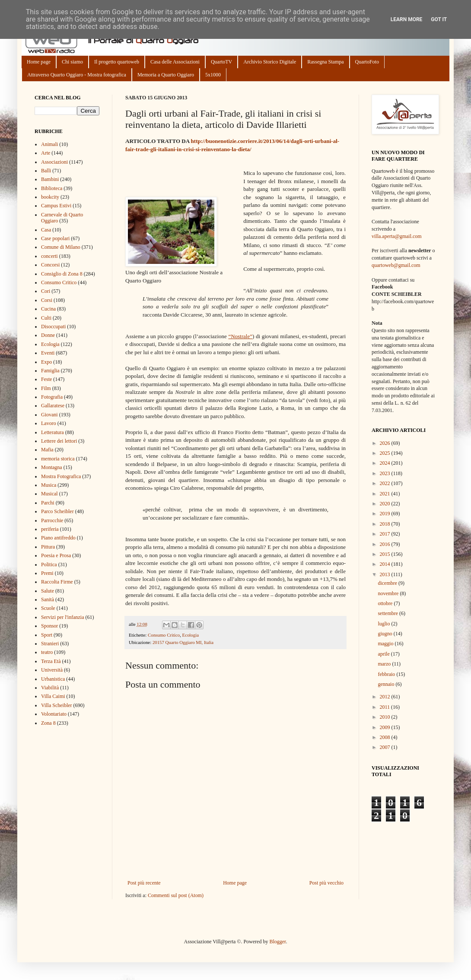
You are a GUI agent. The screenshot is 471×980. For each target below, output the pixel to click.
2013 (386, 574)
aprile (384, 654)
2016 (386, 544)
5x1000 (213, 75)
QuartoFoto (367, 62)
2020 (386, 504)
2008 (386, 737)
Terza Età (51, 661)
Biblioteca (52, 188)
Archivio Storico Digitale (270, 62)
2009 (386, 727)
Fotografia (52, 397)
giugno (385, 634)
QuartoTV (221, 62)
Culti (46, 318)
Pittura (48, 547)
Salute (48, 591)
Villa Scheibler (57, 705)
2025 (386, 453)
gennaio (387, 684)
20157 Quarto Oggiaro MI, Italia (183, 642)
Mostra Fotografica (61, 476)
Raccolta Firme (57, 582)
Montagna (52, 467)
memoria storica (58, 459)
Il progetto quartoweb (117, 62)
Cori (46, 291)
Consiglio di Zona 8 (62, 274)
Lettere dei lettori (59, 441)
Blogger (277, 942)
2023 (386, 473)
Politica (49, 565)
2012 (386, 697)
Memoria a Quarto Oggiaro (166, 75)
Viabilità (50, 688)
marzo (385, 664)
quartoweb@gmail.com (396, 265)
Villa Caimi (53, 696)
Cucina (48, 309)
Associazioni (54, 162)
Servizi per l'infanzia (62, 617)
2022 (386, 483)
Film (46, 388)
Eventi (48, 353)
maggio (386, 644)
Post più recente (144, 883)
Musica (49, 485)
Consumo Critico (164, 635)
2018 (386, 524)
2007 (386, 747)
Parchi (48, 503)
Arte (46, 153)
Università (52, 670)
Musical (49, 494)
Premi (47, 573)
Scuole (48, 608)
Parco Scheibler (57, 511)
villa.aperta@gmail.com (397, 236)
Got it (439, 19)
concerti (49, 256)
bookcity (50, 197)
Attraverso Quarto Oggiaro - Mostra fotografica (77, 75)
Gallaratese (53, 406)
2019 (386, 514)
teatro (47, 652)
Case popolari (55, 238)
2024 (386, 463)
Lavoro (49, 423)
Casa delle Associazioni (175, 62)
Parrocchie (52, 520)
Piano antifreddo (58, 538)
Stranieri (50, 644)
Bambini (50, 179)
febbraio (387, 674)
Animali (49, 144)
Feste (46, 379)
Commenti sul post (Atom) (176, 895)
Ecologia (191, 635)
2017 (386, 534)
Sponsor (49, 626)
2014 (386, 564)
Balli (46, 171)
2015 (386, 554)
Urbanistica (53, 679)
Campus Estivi (56, 206)
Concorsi (50, 265)
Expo (46, 362)
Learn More (407, 19)
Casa (46, 230)
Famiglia (50, 371)
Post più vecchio (326, 883)
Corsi (47, 300)
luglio (384, 624)
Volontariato (54, 714)
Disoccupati (53, 327)
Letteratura (53, 432)
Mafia (47, 450)
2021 (386, 494)
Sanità (48, 599)
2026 (386, 443)
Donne (48, 335)
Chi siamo (72, 62)
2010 (386, 717)
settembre (388, 613)
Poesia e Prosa (56, 555)
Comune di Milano (61, 247)
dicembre (388, 583)
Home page (39, 62)
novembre (389, 593)
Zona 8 (48, 723)
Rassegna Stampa (325, 62)
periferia (50, 529)
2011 (386, 707)
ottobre (386, 603)
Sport (47, 635)
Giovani (49, 415)
